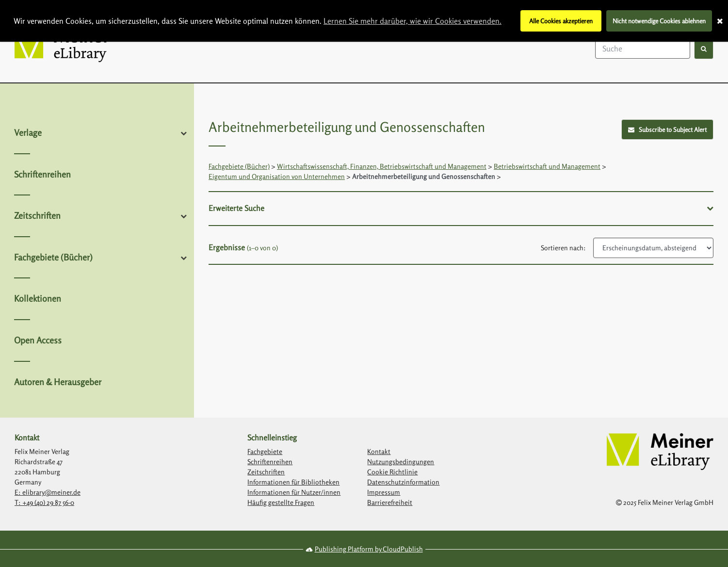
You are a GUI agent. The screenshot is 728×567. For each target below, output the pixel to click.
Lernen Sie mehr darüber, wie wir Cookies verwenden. (413, 21)
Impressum (384, 492)
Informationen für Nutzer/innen (294, 492)
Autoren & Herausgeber (58, 382)
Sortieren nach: (563, 248)
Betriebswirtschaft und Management (547, 166)
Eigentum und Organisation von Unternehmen (277, 176)
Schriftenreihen (42, 174)
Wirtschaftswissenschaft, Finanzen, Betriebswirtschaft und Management (382, 166)
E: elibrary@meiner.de (48, 492)
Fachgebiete (265, 451)
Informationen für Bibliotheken (293, 482)
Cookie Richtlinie (392, 472)
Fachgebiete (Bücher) (53, 257)
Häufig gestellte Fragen (281, 502)
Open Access (38, 340)
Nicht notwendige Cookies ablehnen (659, 21)
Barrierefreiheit (390, 502)
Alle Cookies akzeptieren (561, 21)
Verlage (28, 132)
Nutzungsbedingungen (401, 462)
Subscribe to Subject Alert (668, 130)
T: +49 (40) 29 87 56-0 (44, 502)
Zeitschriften (37, 215)
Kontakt (379, 451)
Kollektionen (38, 298)
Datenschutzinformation (403, 482)
